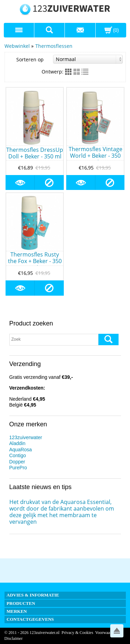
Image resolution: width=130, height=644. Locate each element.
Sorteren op (69, 59)
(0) (116, 30)
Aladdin (18, 443)
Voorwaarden (106, 633)
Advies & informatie (33, 595)
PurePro (18, 468)
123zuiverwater (26, 437)
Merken (17, 611)
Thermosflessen (54, 46)
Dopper (17, 462)
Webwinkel (17, 46)
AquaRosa (21, 450)
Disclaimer (14, 638)
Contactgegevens (30, 619)
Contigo (18, 455)
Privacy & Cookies (77, 633)
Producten (21, 603)
